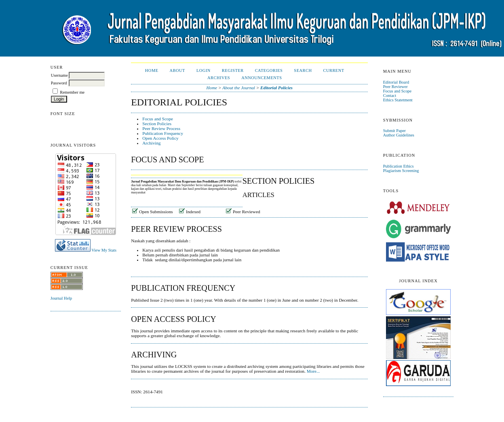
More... (313, 371)
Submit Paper (394, 131)
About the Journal (239, 88)
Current (333, 70)
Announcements (261, 78)
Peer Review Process (161, 128)
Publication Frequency (163, 133)
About (177, 70)
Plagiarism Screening (401, 171)
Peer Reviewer (395, 87)
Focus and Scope (397, 91)
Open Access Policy (160, 138)
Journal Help (61, 298)
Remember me (72, 92)
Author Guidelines (399, 135)
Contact (390, 96)
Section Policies (157, 124)
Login (203, 70)
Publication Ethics (399, 166)
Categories (269, 70)
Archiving (151, 143)
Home (152, 70)
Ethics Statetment (398, 100)
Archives (219, 78)
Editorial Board (396, 82)
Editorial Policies (276, 88)
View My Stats (104, 250)
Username (59, 75)
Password (59, 83)
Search (303, 70)
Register (233, 70)
